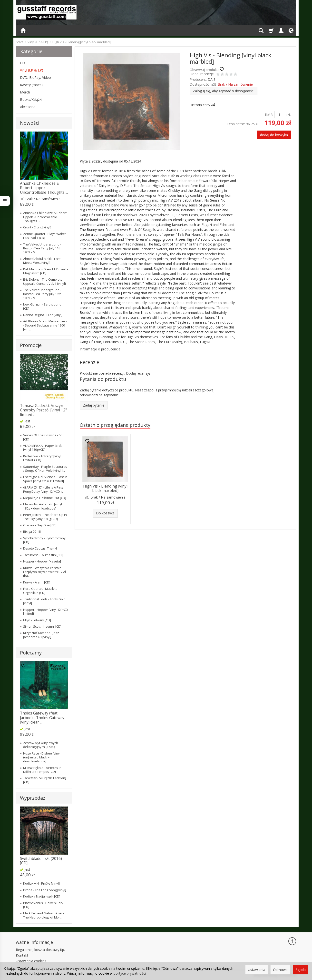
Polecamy (31, 653)
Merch (25, 92)
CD (22, 63)
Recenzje (89, 362)
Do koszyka (105, 513)
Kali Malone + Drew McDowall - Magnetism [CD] (46, 271)
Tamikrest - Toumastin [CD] (43, 555)
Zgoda (301, 970)
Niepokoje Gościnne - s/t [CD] (45, 498)
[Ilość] (279, 115)
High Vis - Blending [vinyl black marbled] (105, 488)
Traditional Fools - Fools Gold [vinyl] (44, 601)
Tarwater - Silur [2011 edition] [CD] (45, 780)
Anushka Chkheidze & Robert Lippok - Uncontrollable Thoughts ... (44, 188)
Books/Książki (31, 99)
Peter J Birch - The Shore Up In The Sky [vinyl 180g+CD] (45, 517)
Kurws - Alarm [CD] (37, 582)
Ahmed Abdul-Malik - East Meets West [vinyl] (42, 261)
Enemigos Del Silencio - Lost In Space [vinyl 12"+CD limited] (45, 479)
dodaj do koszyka (274, 135)
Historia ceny (202, 105)
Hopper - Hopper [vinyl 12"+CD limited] (46, 612)
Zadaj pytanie (94, 405)
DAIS (212, 79)
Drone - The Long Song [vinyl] (45, 890)
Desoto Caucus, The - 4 (40, 548)
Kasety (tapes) (31, 85)
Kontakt (22, 955)
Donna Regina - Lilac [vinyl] (43, 315)
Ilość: (269, 115)
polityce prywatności (130, 973)
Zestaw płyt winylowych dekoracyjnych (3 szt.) (41, 745)
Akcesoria (28, 107)
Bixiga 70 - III (32, 531)
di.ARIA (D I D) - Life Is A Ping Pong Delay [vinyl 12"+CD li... (44, 489)
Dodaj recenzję (138, 373)
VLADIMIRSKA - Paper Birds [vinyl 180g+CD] (43, 448)
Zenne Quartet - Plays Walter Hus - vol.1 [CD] (45, 236)
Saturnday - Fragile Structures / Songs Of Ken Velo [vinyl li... (45, 469)
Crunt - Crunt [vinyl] (37, 227)
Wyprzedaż (33, 798)
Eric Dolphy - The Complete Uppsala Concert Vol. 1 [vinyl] (44, 281)
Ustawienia (257, 970)
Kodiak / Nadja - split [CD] (42, 896)
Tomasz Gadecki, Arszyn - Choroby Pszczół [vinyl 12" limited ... (43, 410)
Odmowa (280, 970)
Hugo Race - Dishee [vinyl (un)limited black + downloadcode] (42, 757)
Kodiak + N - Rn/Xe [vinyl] (41, 883)
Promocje (31, 345)
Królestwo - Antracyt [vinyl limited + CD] (42, 458)
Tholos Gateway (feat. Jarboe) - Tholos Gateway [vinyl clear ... (42, 718)
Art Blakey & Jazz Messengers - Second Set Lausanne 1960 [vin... (45, 325)
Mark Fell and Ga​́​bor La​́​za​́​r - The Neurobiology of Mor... (44, 915)
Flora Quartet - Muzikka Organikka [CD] (40, 591)
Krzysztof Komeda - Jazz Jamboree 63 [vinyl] (41, 635)
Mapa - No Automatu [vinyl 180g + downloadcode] (43, 506)
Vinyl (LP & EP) (32, 70)
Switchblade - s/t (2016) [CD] (41, 861)
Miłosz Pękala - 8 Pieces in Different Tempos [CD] (42, 770)
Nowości (30, 123)
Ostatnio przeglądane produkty (115, 425)
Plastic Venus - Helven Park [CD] (43, 905)
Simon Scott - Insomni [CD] (42, 626)
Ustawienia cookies (31, 961)
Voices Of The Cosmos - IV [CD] (42, 437)
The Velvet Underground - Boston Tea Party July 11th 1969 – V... (42, 248)
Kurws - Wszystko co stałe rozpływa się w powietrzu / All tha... (45, 572)
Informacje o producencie (100, 349)
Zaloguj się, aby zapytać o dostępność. (224, 91)
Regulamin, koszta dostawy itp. (40, 950)
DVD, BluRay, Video (35, 77)
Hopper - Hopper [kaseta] (42, 561)
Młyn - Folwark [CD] (37, 620)
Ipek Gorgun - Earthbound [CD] (42, 306)
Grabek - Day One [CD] (40, 525)
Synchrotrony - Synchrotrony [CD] (44, 540)
